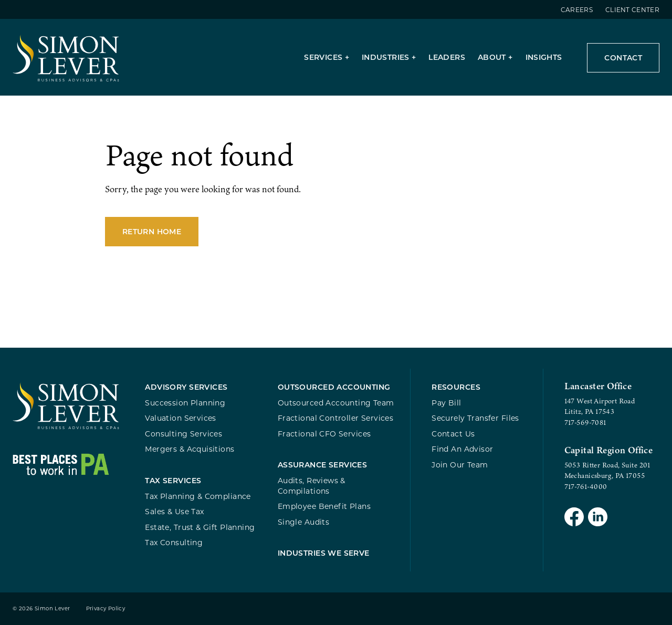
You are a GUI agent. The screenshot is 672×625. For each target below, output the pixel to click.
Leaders (447, 57)
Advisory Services (186, 387)
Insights (544, 57)
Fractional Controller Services (335, 418)
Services (323, 57)
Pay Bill (446, 403)
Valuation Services (181, 418)
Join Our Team (460, 465)
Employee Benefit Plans (324, 506)
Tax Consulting (174, 542)
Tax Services (173, 480)
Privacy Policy (106, 608)
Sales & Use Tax (174, 511)
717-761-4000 (586, 486)
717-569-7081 (585, 422)
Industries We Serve (324, 553)
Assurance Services (323, 465)
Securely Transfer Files (475, 418)
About (492, 57)
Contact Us (453, 434)
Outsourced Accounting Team (336, 403)
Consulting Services (183, 434)
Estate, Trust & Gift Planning (200, 527)
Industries (386, 57)
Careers (577, 9)
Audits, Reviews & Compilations (312, 486)
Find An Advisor (462, 449)
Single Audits (303, 522)
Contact (623, 58)
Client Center (632, 9)
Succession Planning (185, 403)
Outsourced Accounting (334, 387)
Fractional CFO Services (324, 434)
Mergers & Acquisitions (190, 449)
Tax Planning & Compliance (198, 496)
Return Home (152, 231)
